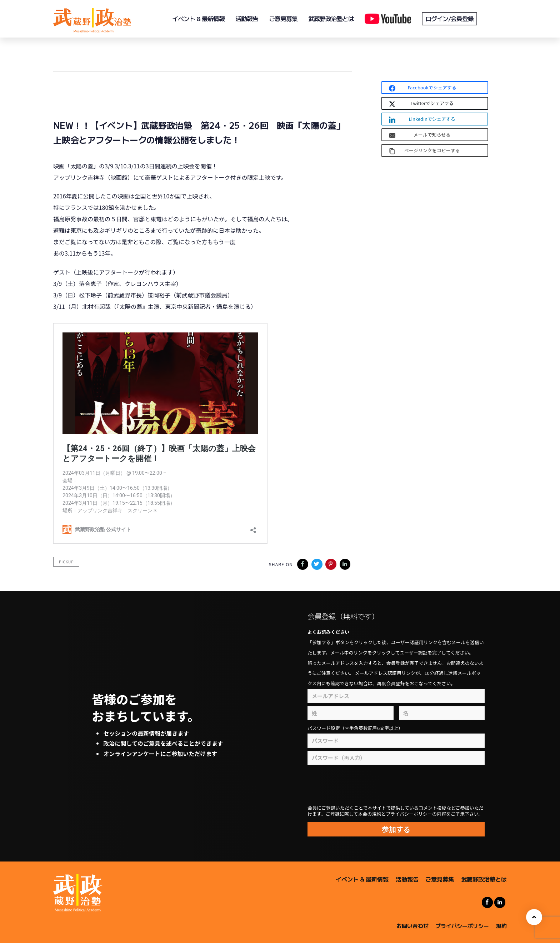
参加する (396, 829)
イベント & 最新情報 (362, 879)
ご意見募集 (440, 879)
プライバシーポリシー (462, 925)
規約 (501, 925)
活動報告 (407, 879)
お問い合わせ (412, 925)
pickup (66, 562)
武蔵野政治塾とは (484, 879)
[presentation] (377, 785)
